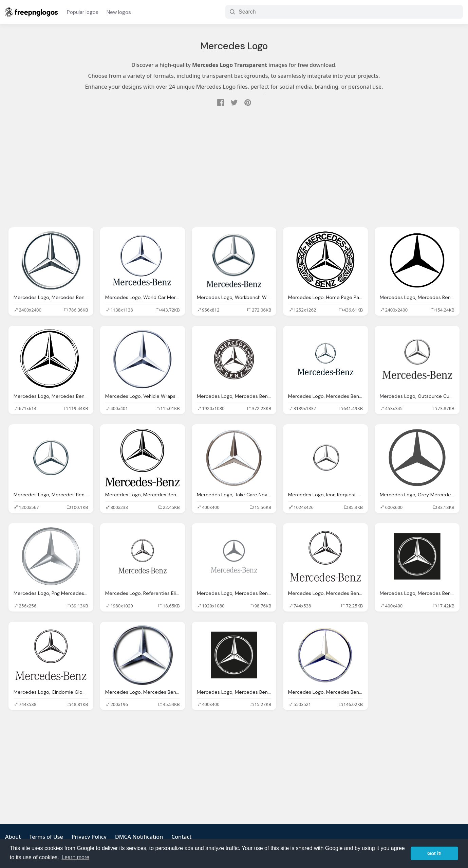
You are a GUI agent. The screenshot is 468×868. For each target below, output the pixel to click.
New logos (119, 12)
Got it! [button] (434, 853)
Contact (181, 837)
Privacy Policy (89, 837)
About (13, 837)
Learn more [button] (75, 857)
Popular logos (83, 12)
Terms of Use (46, 837)
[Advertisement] (234, 168)
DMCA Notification (139, 837)
